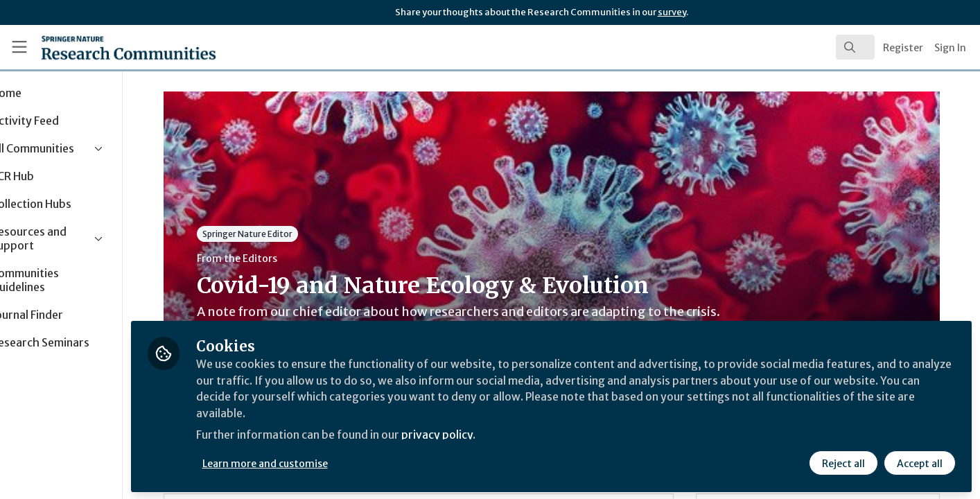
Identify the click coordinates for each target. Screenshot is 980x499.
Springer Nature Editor (274, 234)
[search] (855, 47)
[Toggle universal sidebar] (19, 47)
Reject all (843, 462)
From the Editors (264, 259)
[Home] (110, 47)
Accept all (919, 462)
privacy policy (494, 435)
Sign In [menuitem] (950, 48)
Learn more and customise (320, 462)
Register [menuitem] (903, 48)
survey (672, 12)
